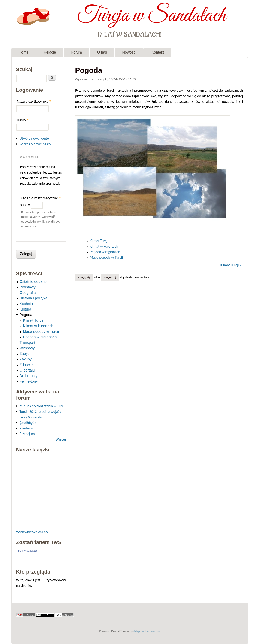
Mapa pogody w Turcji (106, 257)
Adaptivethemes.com (147, 631)
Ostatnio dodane (33, 282)
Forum (77, 52)
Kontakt (158, 52)
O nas (102, 52)
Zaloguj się (84, 277)
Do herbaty (29, 376)
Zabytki (26, 354)
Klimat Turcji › (231, 265)
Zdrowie (26, 365)
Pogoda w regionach (105, 252)
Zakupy (26, 359)
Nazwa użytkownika (34, 101)
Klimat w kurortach (104, 246)
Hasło (23, 120)
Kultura (26, 309)
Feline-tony (29, 381)
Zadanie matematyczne (41, 198)
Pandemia (27, 428)
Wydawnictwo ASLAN (32, 532)
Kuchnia (26, 304)
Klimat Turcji (99, 241)
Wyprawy (27, 348)
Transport (27, 343)
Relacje (50, 52)
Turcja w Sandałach (152, 16)
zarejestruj (110, 277)
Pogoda (26, 315)
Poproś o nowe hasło (35, 144)
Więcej (61, 439)
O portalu (27, 370)
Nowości (129, 52)
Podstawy (28, 287)
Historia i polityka (34, 298)
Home (24, 52)
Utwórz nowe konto (34, 138)
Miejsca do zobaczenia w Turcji (42, 406)
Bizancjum (27, 434)
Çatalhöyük (28, 423)
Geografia (28, 293)
